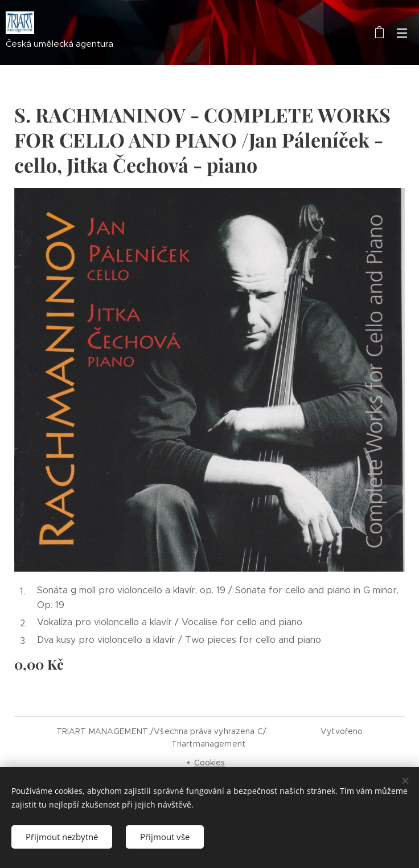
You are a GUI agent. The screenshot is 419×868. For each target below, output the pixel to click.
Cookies (210, 763)
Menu (402, 33)
